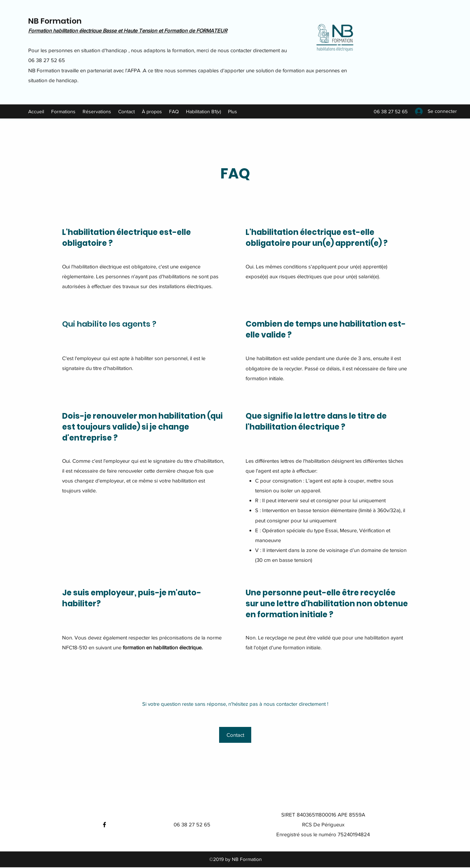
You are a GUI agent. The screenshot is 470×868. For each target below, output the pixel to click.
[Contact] (235, 735)
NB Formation (55, 21)
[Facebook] (104, 825)
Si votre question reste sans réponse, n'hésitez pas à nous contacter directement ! (235, 704)
